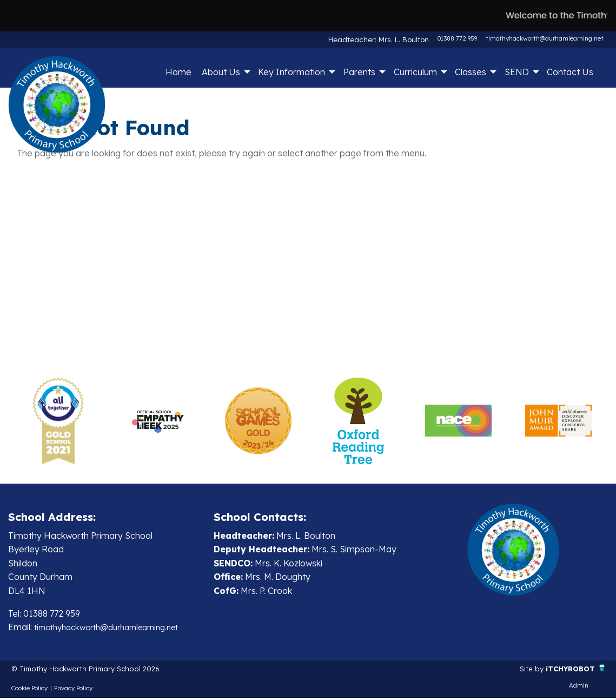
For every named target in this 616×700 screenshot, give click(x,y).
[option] (58, 421)
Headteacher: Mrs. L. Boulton (388, 38)
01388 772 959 (457, 38)
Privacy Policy (73, 691)
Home (178, 72)
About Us (221, 72)
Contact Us (570, 72)
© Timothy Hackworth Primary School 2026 (99, 670)
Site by (521, 670)
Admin (579, 688)
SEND (517, 72)
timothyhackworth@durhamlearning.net (545, 38)
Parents (359, 72)
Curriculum (415, 72)
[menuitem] (178, 72)
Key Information (292, 72)
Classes (471, 72)
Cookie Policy (29, 691)
